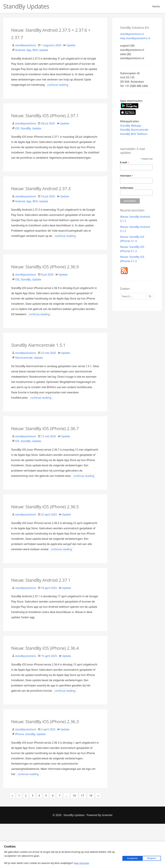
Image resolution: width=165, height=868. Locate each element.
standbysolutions (25, 45)
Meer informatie (83, 863)
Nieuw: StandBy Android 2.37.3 (52, 195)
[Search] (137, 296)
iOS (17, 136)
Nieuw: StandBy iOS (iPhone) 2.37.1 (49, 119)
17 (83, 840)
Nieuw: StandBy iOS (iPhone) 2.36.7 (49, 446)
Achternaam (127, 188)
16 (74, 840)
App (29, 50)
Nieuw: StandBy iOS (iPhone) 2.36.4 (49, 681)
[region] (82, 855)
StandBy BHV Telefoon (134, 134)
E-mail (125, 163)
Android (20, 50)
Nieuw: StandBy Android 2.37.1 (52, 609)
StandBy (26, 136)
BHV (35, 50)
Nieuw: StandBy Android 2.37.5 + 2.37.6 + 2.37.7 (55, 33)
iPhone (19, 778)
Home (156, 6)
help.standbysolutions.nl (135, 38)
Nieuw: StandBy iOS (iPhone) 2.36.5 (49, 532)
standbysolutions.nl (132, 34)
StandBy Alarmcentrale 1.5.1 (49, 359)
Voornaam (127, 176)
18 (91, 840)
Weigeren (128, 858)
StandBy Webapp (131, 126)
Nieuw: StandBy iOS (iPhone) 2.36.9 (49, 277)
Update (71, 45)
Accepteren (150, 858)
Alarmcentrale (24, 372)
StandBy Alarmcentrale (134, 130)
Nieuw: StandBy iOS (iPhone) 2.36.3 (49, 761)
